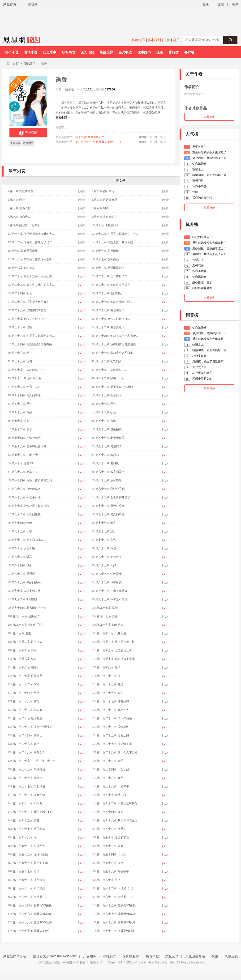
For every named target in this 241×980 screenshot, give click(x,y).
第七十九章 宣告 (106, 540)
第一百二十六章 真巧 (26, 744)
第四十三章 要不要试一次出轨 (114, 387)
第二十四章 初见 (22, 293)
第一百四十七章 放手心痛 (29, 829)
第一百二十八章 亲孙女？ (29, 752)
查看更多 (209, 117)
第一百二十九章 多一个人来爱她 (117, 752)
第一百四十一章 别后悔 (28, 803)
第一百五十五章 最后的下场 (30, 863)
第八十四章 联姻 (22, 565)
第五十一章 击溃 (106, 421)
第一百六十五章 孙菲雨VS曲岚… (118, 905)
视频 (215, 956)
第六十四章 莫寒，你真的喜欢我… (33, 480)
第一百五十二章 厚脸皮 (111, 846)
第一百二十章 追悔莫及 (28, 718)
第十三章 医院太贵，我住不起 (114, 242)
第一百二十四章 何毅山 (28, 735)
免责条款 (152, 956)
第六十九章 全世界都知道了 (113, 497)
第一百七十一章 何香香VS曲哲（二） (99, 142)
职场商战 (69, 52)
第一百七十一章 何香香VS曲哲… (118, 931)
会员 (176, 40)
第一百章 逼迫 (22, 633)
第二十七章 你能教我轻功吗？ (114, 302)
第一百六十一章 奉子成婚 (29, 888)
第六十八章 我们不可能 (26, 497)
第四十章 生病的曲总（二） (113, 370)
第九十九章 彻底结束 (110, 625)
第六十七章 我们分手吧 (110, 489)
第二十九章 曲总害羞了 (110, 310)
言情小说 (31, 52)
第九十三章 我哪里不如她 (111, 599)
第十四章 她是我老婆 (25, 251)
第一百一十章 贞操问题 (28, 676)
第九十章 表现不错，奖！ (28, 591)
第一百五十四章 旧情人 (111, 854)
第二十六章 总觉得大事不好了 (30, 302)
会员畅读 (125, 52)
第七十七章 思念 (106, 531)
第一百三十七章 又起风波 (29, 786)
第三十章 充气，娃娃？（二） (114, 319)
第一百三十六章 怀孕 (110, 778)
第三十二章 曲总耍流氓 (110, 327)
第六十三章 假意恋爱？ (110, 472)
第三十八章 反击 (22, 361)
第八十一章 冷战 (106, 548)
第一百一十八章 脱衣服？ (29, 710)
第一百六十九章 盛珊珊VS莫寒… (118, 922)
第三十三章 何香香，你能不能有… (33, 336)
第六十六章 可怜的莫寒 (26, 489)
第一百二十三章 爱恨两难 (113, 727)
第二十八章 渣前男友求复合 (29, 310)
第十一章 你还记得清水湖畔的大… (33, 234)
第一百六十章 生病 (109, 880)
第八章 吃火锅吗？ (105, 217)
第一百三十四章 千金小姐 (113, 769)
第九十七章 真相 (107, 616)
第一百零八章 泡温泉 (26, 667)
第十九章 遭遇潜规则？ (90, 137)
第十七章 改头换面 (107, 259)
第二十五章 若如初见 (109, 293)
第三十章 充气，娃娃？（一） (30, 319)
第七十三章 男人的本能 (110, 514)
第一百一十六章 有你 (26, 701)
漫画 (160, 52)
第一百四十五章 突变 (26, 820)
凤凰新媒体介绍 (15, 956)
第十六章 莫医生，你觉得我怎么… (33, 259)
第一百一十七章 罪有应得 (113, 701)
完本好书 (144, 52)
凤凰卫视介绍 (195, 956)
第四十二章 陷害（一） (110, 378)
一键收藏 (31, 4)
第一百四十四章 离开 (110, 812)
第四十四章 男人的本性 (26, 395)
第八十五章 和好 (106, 565)
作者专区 (138, 40)
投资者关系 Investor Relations (55, 956)
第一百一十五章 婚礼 (110, 693)
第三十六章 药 (20, 353)
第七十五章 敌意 (106, 523)
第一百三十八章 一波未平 (113, 786)
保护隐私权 (131, 956)
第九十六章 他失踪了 (26, 616)
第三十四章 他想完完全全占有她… (117, 336)
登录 (206, 4)
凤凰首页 (10, 4)
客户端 (189, 52)
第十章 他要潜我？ (107, 225)
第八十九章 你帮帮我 (109, 582)
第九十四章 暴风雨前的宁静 (29, 608)
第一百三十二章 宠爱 (110, 761)
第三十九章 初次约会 (109, 361)
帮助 (235, 4)
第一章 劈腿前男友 (22, 191)
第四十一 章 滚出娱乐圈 (27, 378)
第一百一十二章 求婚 (26, 684)
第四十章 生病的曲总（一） (29, 370)
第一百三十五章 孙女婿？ (29, 778)
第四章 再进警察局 (105, 200)
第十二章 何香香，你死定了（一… (117, 234)
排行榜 (174, 52)
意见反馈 (172, 956)
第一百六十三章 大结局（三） (116, 897)
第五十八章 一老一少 (25, 455)
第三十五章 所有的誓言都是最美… (117, 344)
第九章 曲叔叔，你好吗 (24, 225)
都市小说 (12, 52)
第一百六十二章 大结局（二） (32, 897)
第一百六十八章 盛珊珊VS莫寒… (34, 922)
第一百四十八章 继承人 (111, 829)
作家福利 (154, 40)
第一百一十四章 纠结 (26, 693)
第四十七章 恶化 (106, 404)
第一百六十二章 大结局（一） (116, 888)
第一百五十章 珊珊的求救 (113, 837)
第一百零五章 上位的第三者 (114, 650)
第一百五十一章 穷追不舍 (29, 846)
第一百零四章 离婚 (25, 650)
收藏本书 (28, 143)
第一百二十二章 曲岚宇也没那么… (35, 727)
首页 (16, 64)
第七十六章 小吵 (22, 531)
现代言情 (30, 64)
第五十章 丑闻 (20, 421)
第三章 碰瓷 (17, 200)
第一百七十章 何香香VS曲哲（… (34, 931)
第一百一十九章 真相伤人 (113, 710)
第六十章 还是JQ (22, 463)
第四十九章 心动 (106, 412)
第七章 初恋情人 (20, 217)
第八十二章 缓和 (22, 557)
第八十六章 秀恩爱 (23, 574)
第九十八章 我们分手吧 (28, 625)
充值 (167, 40)
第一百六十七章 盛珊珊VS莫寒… (118, 914)
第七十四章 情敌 (22, 523)
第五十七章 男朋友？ (109, 446)
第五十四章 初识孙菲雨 (26, 438)
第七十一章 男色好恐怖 (110, 506)
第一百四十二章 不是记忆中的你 (117, 803)
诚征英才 (110, 956)
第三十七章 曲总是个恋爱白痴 (114, 353)
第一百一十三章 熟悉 (110, 684)
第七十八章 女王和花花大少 (29, 540)
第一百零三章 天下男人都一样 (116, 642)
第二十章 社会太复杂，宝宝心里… (33, 276)
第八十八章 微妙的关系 (26, 582)
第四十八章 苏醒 (22, 412)
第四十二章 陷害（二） (26, 387)
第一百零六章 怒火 (25, 659)
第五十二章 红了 (22, 429)
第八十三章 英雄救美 (109, 557)
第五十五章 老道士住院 (110, 438)
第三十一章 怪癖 (22, 327)
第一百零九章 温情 (109, 667)
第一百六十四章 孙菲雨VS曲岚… (34, 905)
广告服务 (90, 956)
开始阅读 (28, 133)
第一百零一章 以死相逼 (111, 633)
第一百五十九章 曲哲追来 (29, 880)
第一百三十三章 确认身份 (29, 769)
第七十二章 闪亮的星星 (26, 514)
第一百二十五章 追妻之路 (113, 735)
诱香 (44, 64)
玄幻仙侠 (87, 52)
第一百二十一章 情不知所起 (114, 718)
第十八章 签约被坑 (23, 268)
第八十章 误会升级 (23, 548)
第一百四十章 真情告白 (111, 795)
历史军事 (50, 52)
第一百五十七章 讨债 (26, 871)
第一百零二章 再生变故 (28, 642)
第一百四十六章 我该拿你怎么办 (117, 820)
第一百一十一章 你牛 (110, 676)
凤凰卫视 (231, 956)
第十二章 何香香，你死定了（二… (33, 242)
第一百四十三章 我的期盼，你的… (35, 812)
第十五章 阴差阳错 (107, 251)
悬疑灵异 (106, 52)
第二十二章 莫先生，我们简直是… (33, 285)
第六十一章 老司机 (107, 463)
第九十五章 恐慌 (107, 608)
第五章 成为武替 (20, 208)
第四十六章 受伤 (22, 404)
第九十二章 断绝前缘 (25, 599)
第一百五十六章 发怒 (110, 863)
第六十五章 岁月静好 (109, 480)
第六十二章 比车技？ (25, 472)
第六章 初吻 (101, 208)
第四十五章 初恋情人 (109, 395)
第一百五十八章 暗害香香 (113, 871)
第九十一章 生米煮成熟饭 (111, 591)
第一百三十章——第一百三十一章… (36, 761)
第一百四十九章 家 (25, 837)
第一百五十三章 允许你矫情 (30, 854)
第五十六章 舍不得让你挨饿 (29, 446)
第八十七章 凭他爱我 (109, 574)
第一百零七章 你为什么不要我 (116, 659)
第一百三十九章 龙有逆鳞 (29, 795)
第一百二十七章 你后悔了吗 (114, 744)
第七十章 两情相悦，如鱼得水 (30, 506)
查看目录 (15, 143)
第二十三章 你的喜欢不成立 (113, 285)
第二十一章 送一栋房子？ (111, 276)
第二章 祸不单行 (104, 191)
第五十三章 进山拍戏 (109, 429)
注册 (221, 4)
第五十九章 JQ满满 (108, 455)
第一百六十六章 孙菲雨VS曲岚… (34, 914)
